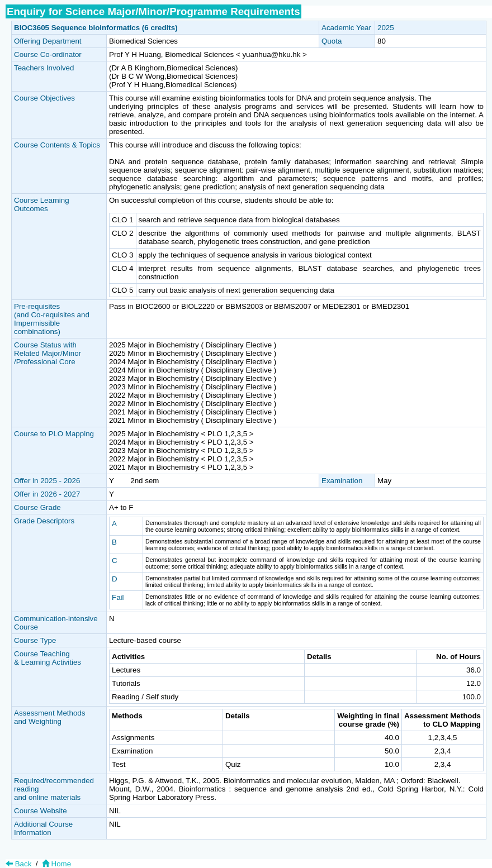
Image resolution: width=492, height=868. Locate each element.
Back (18, 864)
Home (55, 864)
